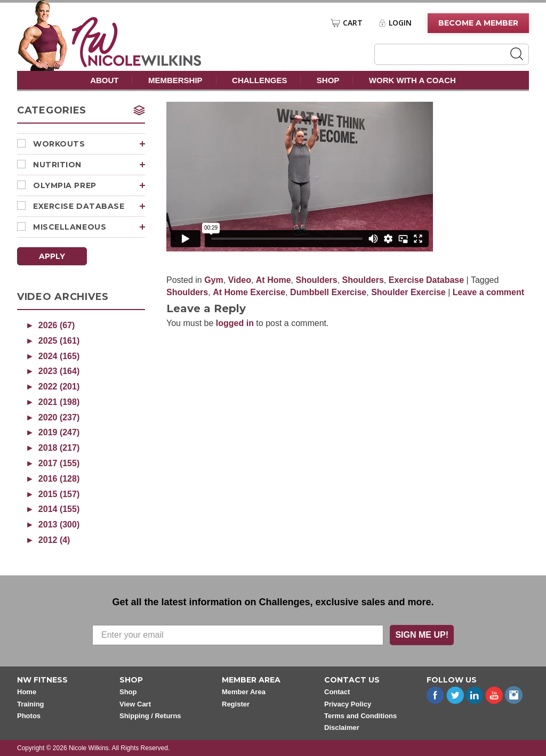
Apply (52, 256)
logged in (235, 323)
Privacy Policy (348, 704)
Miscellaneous (89, 227)
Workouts (89, 144)
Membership (175, 80)
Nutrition (89, 165)
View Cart (135, 704)
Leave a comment (488, 292)
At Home (274, 280)
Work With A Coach (412, 80)
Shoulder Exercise (408, 292)
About (104, 80)
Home (27, 692)
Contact (337, 692)
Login (400, 23)
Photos (29, 716)
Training (31, 704)
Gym (214, 280)
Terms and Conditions (360, 716)
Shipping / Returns (150, 716)
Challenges (259, 80)
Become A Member (478, 23)
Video (240, 280)
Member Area (244, 692)
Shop (328, 80)
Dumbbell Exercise (328, 292)
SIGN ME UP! (422, 635)
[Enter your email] (238, 635)
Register (236, 704)
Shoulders (316, 280)
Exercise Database (89, 206)
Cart (353, 23)
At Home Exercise (249, 292)
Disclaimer (342, 727)
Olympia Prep (89, 185)
